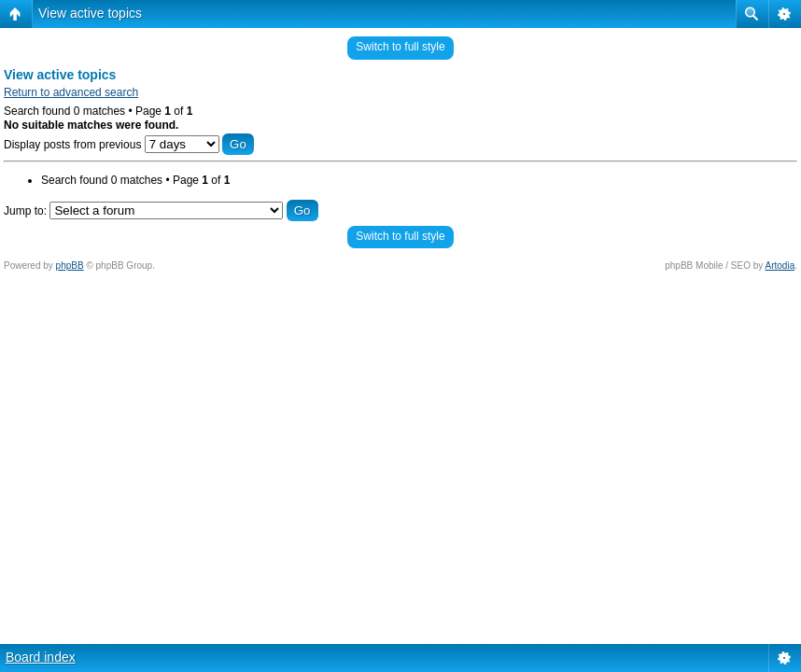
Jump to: (25, 211)
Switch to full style (400, 47)
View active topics (90, 13)
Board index (41, 657)
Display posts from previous (129, 145)
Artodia (780, 266)
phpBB (70, 266)
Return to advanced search (71, 92)
